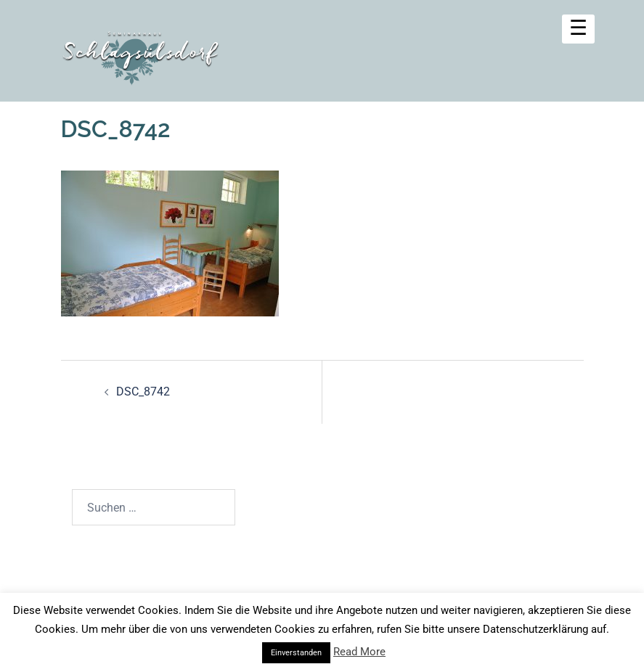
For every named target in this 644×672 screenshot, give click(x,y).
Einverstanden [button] (296, 653)
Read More (359, 652)
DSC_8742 (143, 392)
